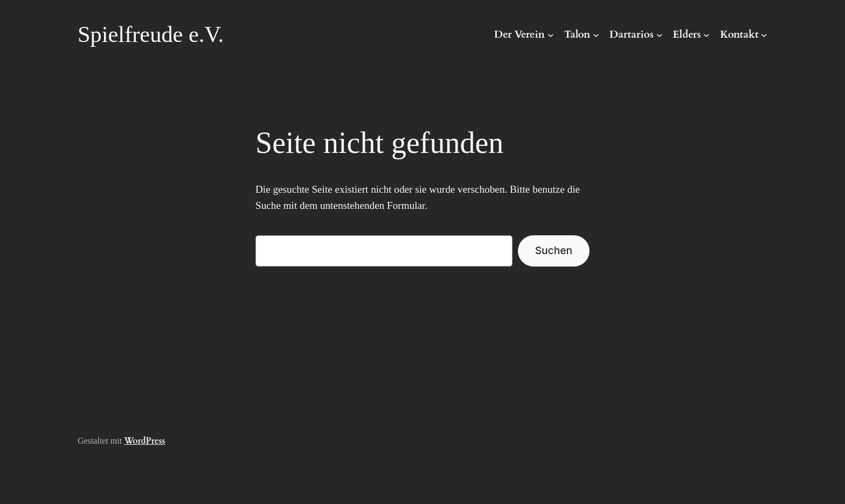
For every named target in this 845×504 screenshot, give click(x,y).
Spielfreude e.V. (151, 34)
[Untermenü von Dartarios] (660, 35)
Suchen (554, 250)
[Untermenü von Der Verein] (551, 35)
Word (135, 441)
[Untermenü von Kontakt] (764, 35)
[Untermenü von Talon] (596, 35)
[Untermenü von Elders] (707, 35)
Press (156, 441)
